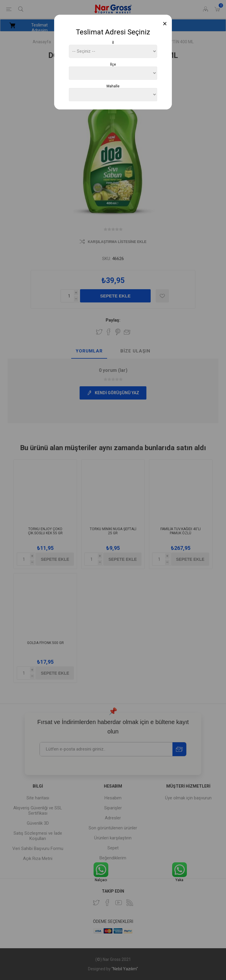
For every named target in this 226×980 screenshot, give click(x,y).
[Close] (165, 24)
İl (113, 43)
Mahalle (113, 86)
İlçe (113, 64)
